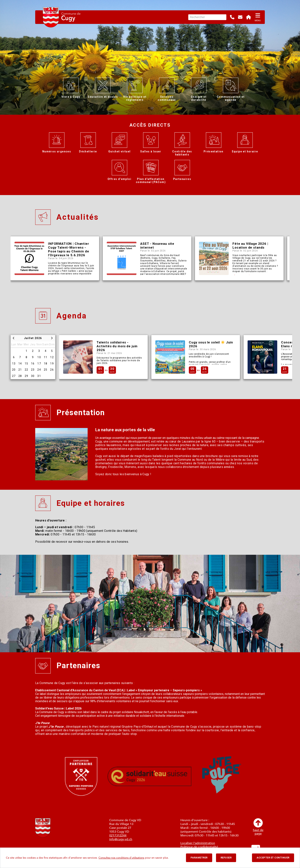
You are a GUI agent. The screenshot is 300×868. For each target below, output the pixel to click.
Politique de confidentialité (199, 847)
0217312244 (118, 835)
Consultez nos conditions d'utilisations (121, 858)
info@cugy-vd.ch (121, 839)
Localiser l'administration (198, 843)
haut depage (258, 827)
